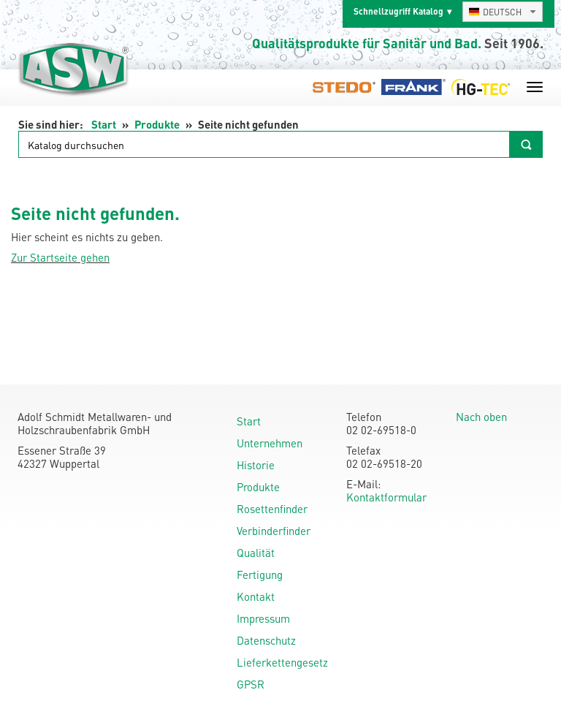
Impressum (263, 618)
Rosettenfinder (272, 509)
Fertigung (260, 575)
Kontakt (256, 596)
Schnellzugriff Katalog (398, 11)
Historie (256, 465)
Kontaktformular (386, 497)
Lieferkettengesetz (282, 662)
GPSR (251, 684)
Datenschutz (266, 640)
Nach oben (481, 417)
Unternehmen (270, 443)
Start (104, 124)
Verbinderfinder (274, 531)
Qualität (256, 553)
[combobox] (503, 12)
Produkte (157, 124)
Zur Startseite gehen (60, 257)
